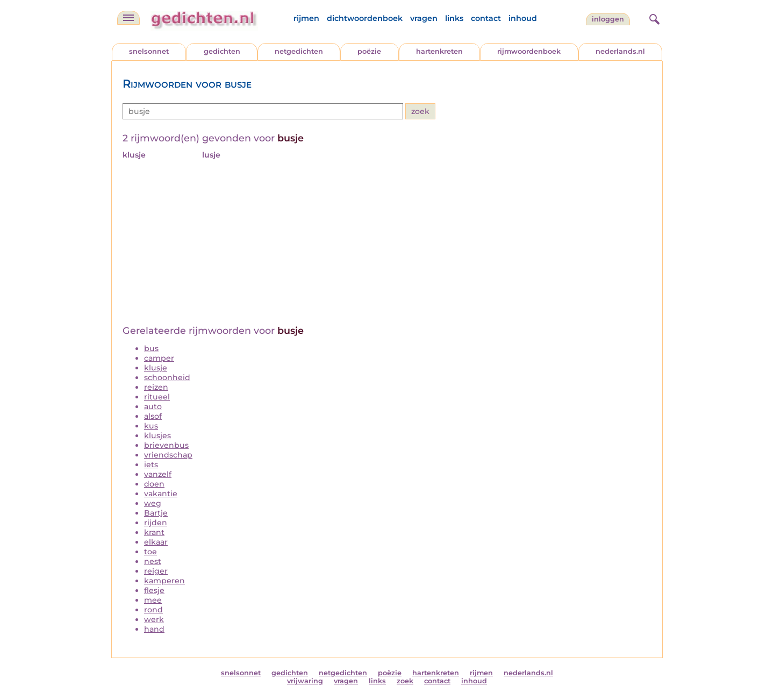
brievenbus (166, 445)
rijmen (306, 18)
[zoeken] (653, 18)
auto (153, 406)
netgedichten (299, 51)
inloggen (608, 19)
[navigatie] (128, 18)
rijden (156, 523)
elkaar (156, 542)
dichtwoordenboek (365, 18)
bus (151, 348)
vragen (424, 18)
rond (153, 610)
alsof (153, 416)
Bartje (156, 513)
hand (154, 629)
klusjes (157, 435)
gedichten (222, 51)
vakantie (161, 494)
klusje (156, 368)
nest (153, 561)
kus (151, 426)
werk (154, 619)
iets (151, 465)
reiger (156, 571)
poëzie (369, 51)
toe (150, 552)
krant (154, 532)
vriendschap (168, 455)
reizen (156, 387)
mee (153, 600)
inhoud (523, 18)
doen (154, 484)
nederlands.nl (620, 51)
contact (486, 18)
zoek (405, 681)
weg (153, 503)
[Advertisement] (387, 244)
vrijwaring (305, 681)
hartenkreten (439, 51)
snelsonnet (149, 51)
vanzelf (158, 474)
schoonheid (167, 377)
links (454, 18)
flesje (154, 590)
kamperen (164, 581)
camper (159, 358)
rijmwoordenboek (529, 51)
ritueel (157, 397)
